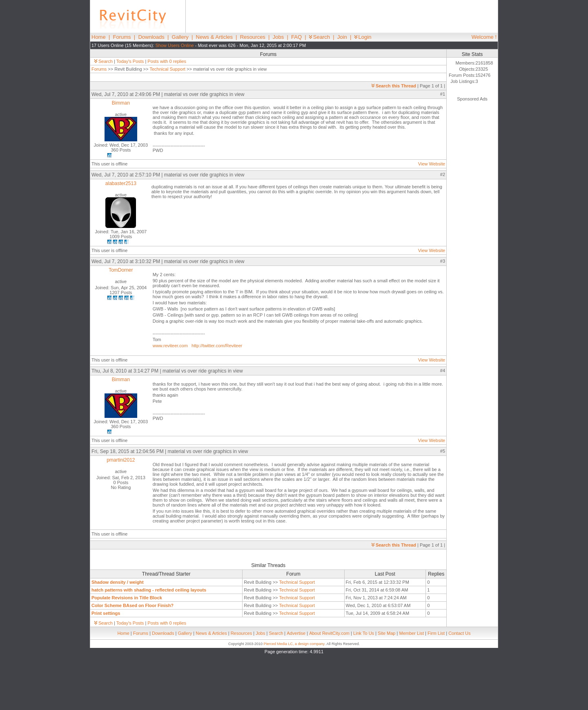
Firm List (436, 633)
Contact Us (459, 633)
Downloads (151, 37)
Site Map (386, 633)
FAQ (296, 37)
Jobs (278, 37)
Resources (253, 37)
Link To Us (364, 633)
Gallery (180, 37)
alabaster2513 (121, 183)
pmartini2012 (121, 460)
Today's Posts (130, 61)
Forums (122, 37)
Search (320, 37)
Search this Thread (394, 86)
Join (342, 37)
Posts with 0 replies (167, 61)
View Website (432, 164)
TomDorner (121, 270)
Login (363, 37)
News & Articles (214, 37)
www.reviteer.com (170, 346)
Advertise (296, 633)
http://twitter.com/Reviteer (217, 346)
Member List (411, 633)
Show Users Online (175, 45)
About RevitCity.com (329, 633)
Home (99, 37)
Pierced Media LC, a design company (294, 644)
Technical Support (167, 69)
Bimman (121, 103)
